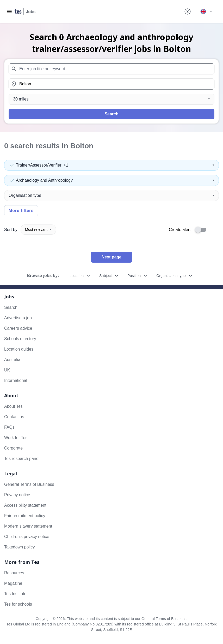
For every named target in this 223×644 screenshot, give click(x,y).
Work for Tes (16, 438)
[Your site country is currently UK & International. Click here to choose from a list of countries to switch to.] (206, 11)
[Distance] (111, 99)
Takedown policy (19, 547)
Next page (111, 257)
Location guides (19, 349)
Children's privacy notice (27, 537)
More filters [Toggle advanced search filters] (21, 211)
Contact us (14, 417)
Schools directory (20, 339)
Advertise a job (18, 318)
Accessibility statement (25, 505)
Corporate (13, 448)
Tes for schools (18, 604)
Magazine (13, 583)
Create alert (180, 230)
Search (111, 114)
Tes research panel (22, 459)
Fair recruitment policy (25, 516)
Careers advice (18, 328)
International (16, 380)
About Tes (13, 406)
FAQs (9, 427)
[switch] (202, 230)
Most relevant (38, 229)
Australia (12, 360)
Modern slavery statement (28, 526)
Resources (14, 573)
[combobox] (111, 69)
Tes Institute (15, 594)
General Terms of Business (29, 484)
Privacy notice (17, 495)
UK (7, 370)
